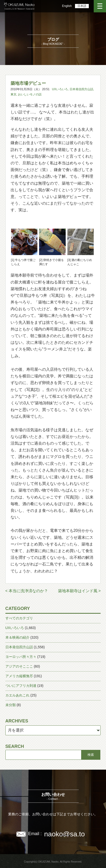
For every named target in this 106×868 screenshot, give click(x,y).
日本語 (82, 6)
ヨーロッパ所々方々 (21, 657)
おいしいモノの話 (30, 94)
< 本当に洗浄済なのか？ (27, 591)
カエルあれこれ (17, 695)
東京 (14, 94)
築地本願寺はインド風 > (79, 591)
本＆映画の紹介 (17, 637)
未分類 (11, 705)
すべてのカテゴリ (19, 618)
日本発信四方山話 (81, 89)
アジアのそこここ (19, 666)
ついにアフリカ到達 (21, 686)
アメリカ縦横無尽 (19, 676)
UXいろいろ (60, 89)
